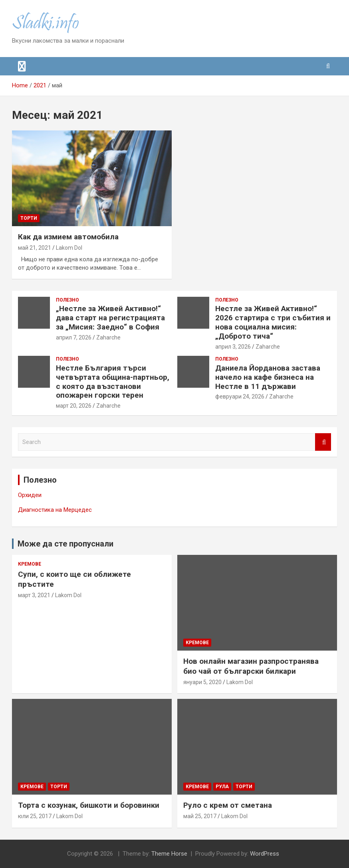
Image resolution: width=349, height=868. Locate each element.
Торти (29, 218)
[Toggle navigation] (22, 66)
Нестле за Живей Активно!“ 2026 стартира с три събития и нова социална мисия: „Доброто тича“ (273, 322)
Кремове (30, 564)
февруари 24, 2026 (240, 397)
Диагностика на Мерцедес (55, 510)
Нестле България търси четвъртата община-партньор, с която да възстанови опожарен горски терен (113, 382)
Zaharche (108, 337)
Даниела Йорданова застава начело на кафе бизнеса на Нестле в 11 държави (268, 377)
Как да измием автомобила (68, 237)
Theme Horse (169, 854)
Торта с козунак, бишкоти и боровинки (89, 805)
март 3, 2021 (34, 595)
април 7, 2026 (74, 337)
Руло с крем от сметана (228, 805)
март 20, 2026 (74, 406)
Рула (222, 787)
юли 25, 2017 (35, 816)
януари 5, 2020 (202, 682)
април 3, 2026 (233, 347)
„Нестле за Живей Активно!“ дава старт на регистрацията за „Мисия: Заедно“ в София (110, 318)
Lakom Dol (69, 248)
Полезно (67, 300)
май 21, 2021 (35, 248)
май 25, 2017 (200, 816)
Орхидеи (30, 495)
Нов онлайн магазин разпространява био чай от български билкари (251, 666)
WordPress (265, 854)
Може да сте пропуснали (65, 544)
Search (323, 442)
